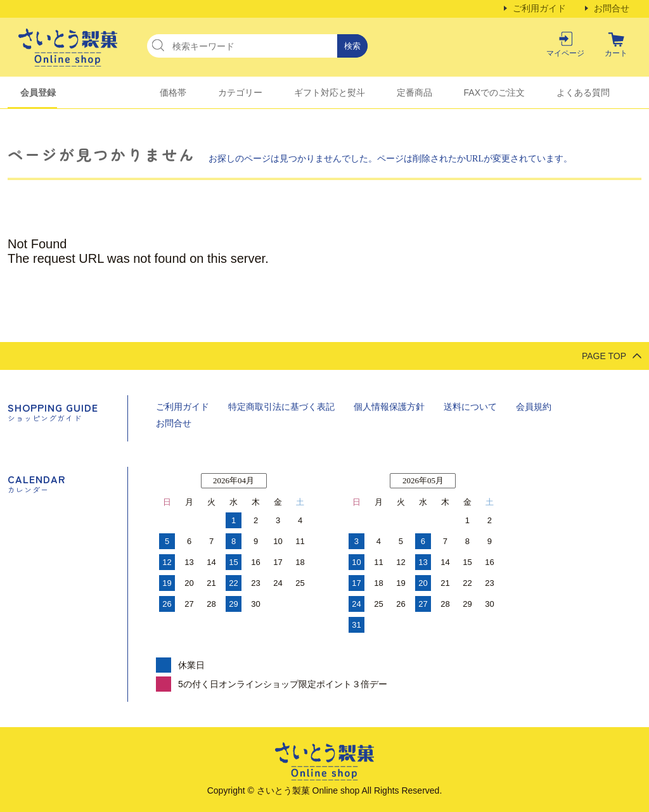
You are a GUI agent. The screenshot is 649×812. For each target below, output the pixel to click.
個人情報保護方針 (389, 407)
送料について (470, 407)
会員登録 (38, 92)
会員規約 (534, 407)
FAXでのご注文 (494, 92)
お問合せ (612, 8)
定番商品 (414, 92)
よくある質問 (583, 92)
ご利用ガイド (539, 8)
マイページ (565, 53)
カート (616, 53)
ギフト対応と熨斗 (330, 92)
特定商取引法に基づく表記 (281, 407)
